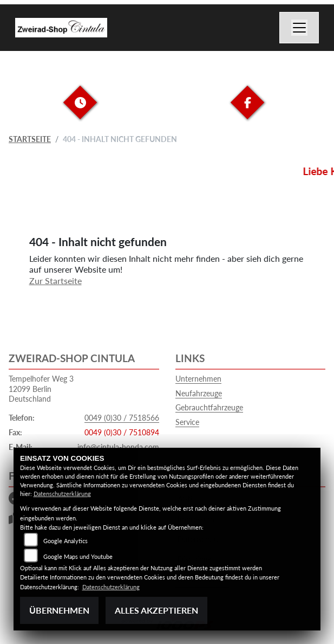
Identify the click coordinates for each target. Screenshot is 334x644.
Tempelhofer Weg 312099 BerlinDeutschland (41, 389)
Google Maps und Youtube (78, 556)
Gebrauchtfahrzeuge (209, 407)
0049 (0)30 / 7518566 (122, 418)
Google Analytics (66, 541)
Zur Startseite (55, 281)
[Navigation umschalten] (299, 28)
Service (187, 422)
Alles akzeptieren (156, 610)
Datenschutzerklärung (62, 494)
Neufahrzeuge (199, 393)
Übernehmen (59, 610)
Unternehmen (198, 379)
